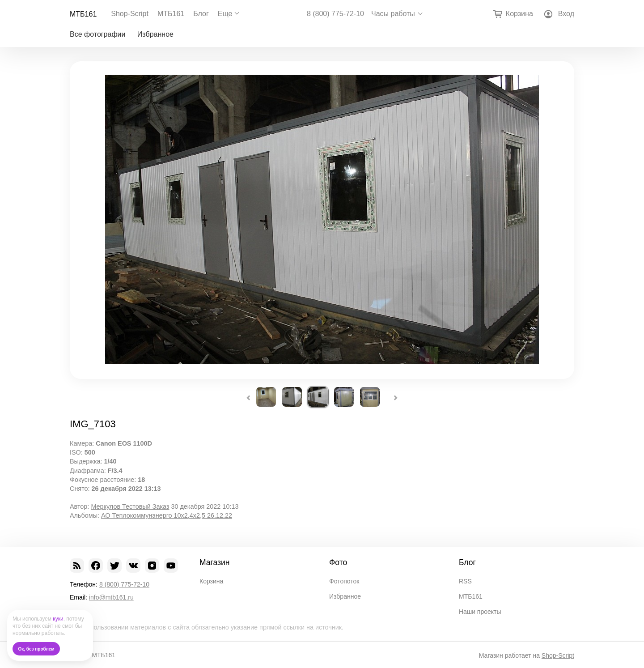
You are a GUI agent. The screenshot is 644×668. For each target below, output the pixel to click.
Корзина (211, 581)
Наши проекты (480, 612)
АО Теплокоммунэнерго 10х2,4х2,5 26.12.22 (167, 515)
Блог (201, 14)
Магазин (215, 562)
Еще (225, 14)
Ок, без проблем (36, 649)
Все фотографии (97, 34)
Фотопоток (344, 581)
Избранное (155, 34)
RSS (465, 581)
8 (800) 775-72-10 (335, 14)
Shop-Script (130, 14)
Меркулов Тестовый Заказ (130, 506)
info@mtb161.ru (111, 597)
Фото (338, 562)
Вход (566, 14)
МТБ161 (83, 14)
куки (58, 619)
